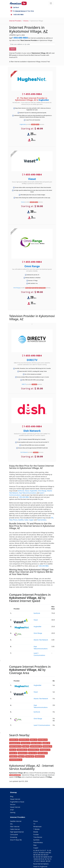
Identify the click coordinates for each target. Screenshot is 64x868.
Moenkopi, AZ (47, 746)
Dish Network (32, 431)
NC (34, 857)
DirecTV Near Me (16, 840)
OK (37, 859)
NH (42, 857)
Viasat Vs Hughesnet (40, 866)
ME (34, 855)
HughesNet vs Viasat (17, 802)
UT (35, 861)
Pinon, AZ (13, 750)
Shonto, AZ (13, 753)
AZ (38, 851)
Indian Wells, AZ (36, 743)
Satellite (21, 520)
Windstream (37, 827)
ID (36, 853)
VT (39, 861)
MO (42, 855)
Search (13, 49)
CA (41, 851)
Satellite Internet (16, 821)
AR (36, 851)
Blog (12, 796)
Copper (31, 520)
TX (50, 859)
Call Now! (15, 7)
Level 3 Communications (42, 725)
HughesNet (44, 100)
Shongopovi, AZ (45, 750)
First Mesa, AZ (43, 740)
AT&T (12, 810)
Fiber (11, 520)
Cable (26, 520)
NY (51, 857)
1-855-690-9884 (17, 15)
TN (48, 859)
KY (43, 853)
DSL (52, 518)
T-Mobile (36, 829)
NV (49, 857)
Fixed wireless (42, 520)
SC (44, 859)
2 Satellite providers (15, 775)
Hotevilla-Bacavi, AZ (16, 760)
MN (39, 855)
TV (34, 824)
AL (34, 851)
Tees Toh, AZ (33, 753)
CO (43, 851)
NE (39, 857)
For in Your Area (22, 11)
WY (49, 861)
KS (41, 853)
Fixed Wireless (38, 843)
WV (47, 861)
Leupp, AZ (26, 746)
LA (45, 853)
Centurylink (14, 835)
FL (48, 851)
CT (45, 851)
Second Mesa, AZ (33, 750)
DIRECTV (32, 360)
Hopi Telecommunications (28, 493)
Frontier (36, 835)
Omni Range (32, 266)
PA (41, 859)
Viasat (32, 179)
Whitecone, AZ (40, 756)
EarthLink (21, 491)
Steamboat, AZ (23, 753)
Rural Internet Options (41, 864)
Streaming (14, 837)
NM (46, 857)
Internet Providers (15, 21)
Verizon (13, 804)
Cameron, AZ (14, 740)
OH (35, 859)
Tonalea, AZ (13, 756)
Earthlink (36, 840)
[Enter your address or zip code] (32, 44)
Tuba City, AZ (30, 756)
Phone (15, 520)
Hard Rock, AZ (26, 743)
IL (38, 853)
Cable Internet (15, 829)
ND (37, 857)
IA (34, 853)
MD (50, 853)
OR (39, 859)
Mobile (36, 832)
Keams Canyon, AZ (15, 746)
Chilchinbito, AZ (24, 740)
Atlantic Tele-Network (41, 640)
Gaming (13, 812)
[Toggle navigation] (51, 3)
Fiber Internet (15, 827)
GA (50, 851)
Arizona (26, 21)
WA (42, 861)
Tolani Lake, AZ (43, 753)
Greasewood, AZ (15, 743)
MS (45, 855)
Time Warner (38, 837)
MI (37, 855)
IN (39, 853)
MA (47, 853)
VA (37, 861)
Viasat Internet (15, 799)
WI (44, 861)
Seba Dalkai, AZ (22, 750)
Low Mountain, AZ (36, 746)
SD (46, 859)
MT (47, 855)
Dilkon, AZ (34, 740)
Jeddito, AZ (46, 743)
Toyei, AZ (21, 756)
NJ (44, 857)
